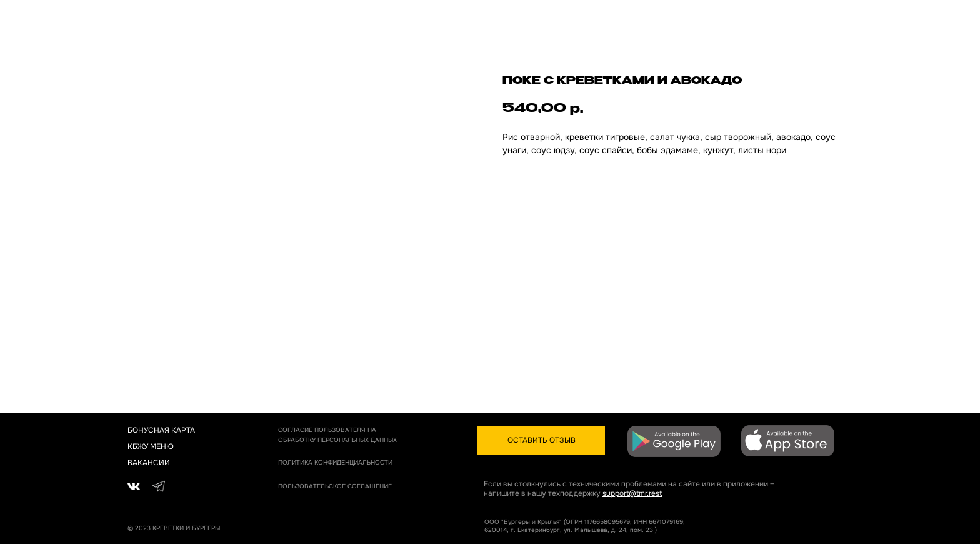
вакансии (149, 463)
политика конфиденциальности (335, 462)
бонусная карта (161, 430)
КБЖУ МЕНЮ (151, 446)
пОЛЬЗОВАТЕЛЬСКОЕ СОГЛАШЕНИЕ (335, 486)
